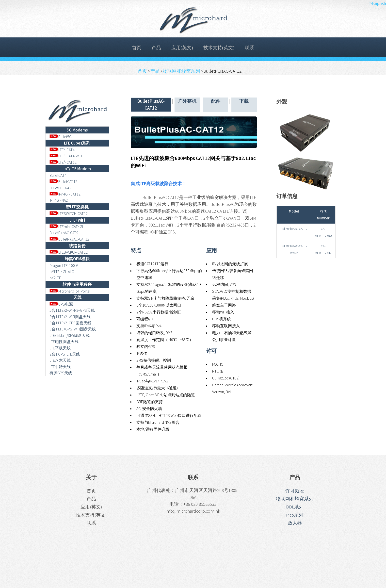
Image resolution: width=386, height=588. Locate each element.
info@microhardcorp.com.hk (193, 511)
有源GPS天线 (61, 373)
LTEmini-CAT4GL (67, 227)
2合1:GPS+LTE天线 (65, 354)
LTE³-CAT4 (62, 150)
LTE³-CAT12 (63, 162)
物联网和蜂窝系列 (182, 71)
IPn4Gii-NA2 (59, 200)
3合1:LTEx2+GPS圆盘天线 (70, 323)
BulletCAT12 (64, 181)
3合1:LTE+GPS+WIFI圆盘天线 (73, 329)
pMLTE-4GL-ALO (62, 272)
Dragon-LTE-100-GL (65, 265)
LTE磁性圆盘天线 (64, 342)
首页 (137, 48)
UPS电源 (61, 304)
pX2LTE (55, 278)
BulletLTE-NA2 (60, 188)
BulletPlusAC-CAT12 (69, 239)
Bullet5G (61, 137)
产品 (156, 48)
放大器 (295, 523)
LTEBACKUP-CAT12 (69, 252)
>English (378, 3)
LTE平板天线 (60, 348)
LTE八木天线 (60, 360)
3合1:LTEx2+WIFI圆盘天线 (70, 317)
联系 (249, 48)
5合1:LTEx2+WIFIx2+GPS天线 (72, 310)
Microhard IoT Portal (70, 291)
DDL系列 (295, 507)
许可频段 (295, 491)
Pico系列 (295, 515)
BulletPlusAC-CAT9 (64, 233)
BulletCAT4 (58, 175)
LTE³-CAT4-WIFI (66, 156)
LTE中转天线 (60, 367)
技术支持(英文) (219, 48)
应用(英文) (182, 48)
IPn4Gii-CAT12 (65, 194)
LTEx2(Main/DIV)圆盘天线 (70, 335)
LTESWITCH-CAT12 (69, 213)
